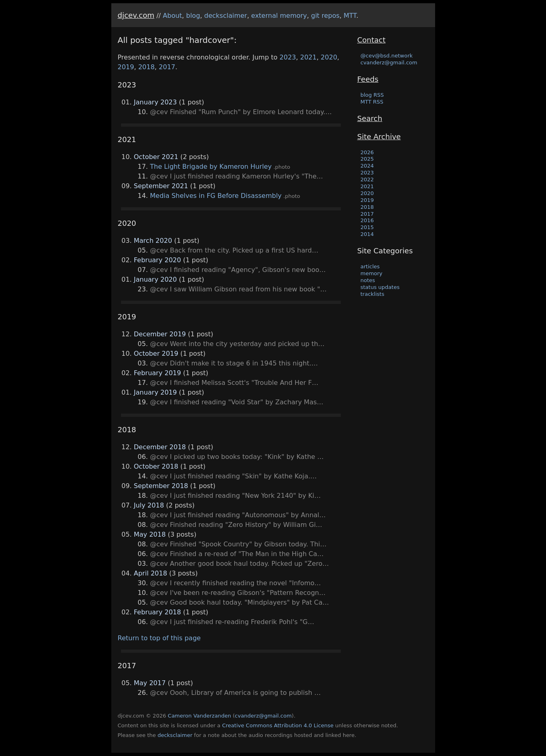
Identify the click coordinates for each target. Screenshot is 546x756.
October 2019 (156, 354)
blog (193, 16)
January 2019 (155, 392)
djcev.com (136, 15)
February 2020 (158, 260)
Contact (372, 40)
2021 (308, 57)
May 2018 (150, 534)
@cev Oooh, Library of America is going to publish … (236, 693)
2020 (329, 57)
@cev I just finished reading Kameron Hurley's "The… (237, 176)
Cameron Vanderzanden (200, 716)
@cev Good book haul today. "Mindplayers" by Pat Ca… (240, 602)
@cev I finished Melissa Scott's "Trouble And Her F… (234, 383)
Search (370, 118)
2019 (126, 67)
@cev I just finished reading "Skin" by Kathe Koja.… (234, 476)
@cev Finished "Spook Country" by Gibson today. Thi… (238, 544)
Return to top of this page (159, 638)
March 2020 (153, 241)
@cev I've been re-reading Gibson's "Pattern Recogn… (238, 593)
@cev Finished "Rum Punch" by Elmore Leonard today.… (241, 112)
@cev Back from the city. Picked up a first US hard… (234, 250)
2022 (367, 179)
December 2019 (160, 334)
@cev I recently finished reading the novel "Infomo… (236, 583)
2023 (288, 57)
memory (372, 273)
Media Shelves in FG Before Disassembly (216, 196)
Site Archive (379, 137)
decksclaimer (225, 16)
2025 (367, 159)
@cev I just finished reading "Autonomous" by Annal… (238, 515)
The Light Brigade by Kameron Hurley (211, 167)
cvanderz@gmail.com (389, 63)
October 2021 (156, 157)
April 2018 (151, 573)
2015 (367, 227)
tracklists (373, 294)
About (172, 16)
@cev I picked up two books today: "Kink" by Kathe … (237, 457)
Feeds (368, 79)
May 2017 (150, 683)
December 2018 (160, 447)
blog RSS (372, 95)
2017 (167, 67)
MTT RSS (372, 102)
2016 (367, 220)
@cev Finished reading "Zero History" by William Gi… (236, 525)
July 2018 (149, 505)
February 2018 (158, 612)
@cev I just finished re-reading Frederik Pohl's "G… (232, 622)
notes (368, 280)
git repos (325, 16)
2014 (367, 234)
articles (370, 267)
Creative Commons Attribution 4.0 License (278, 725)
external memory (279, 16)
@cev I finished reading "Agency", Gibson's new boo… (238, 270)
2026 (367, 152)
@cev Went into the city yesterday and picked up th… (237, 344)
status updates (380, 287)
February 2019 (158, 373)
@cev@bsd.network (387, 56)
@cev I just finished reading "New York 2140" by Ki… (236, 496)
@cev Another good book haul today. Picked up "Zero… (240, 564)
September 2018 (161, 486)
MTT (350, 16)
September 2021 (161, 186)
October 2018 (156, 466)
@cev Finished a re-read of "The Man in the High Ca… (237, 554)
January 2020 (155, 279)
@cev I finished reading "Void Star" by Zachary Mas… (237, 402)
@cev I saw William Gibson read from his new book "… (238, 289)
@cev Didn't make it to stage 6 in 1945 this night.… (234, 363)
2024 (367, 166)
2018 (146, 67)
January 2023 (155, 102)
